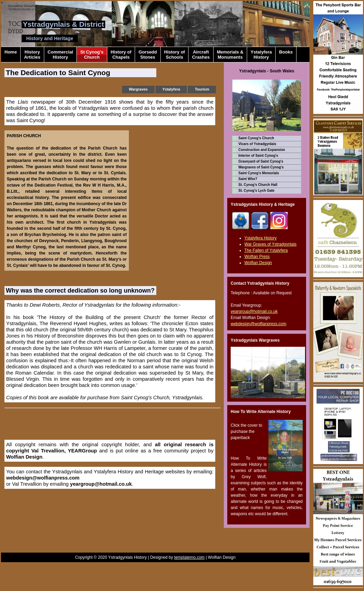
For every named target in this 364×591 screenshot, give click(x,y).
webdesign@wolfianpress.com (43, 478)
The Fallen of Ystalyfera (266, 250)
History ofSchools (175, 55)
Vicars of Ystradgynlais (257, 144)
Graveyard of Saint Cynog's (261, 161)
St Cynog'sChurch (92, 55)
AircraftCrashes (201, 55)
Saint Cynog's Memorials (259, 173)
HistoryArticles (32, 55)
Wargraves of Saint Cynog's (261, 167)
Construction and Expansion (262, 150)
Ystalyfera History (260, 238)
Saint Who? (248, 179)
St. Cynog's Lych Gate (257, 191)
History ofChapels (121, 55)
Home (11, 55)
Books (286, 55)
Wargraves (138, 89)
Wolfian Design (24, 457)
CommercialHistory (60, 55)
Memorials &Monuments (230, 55)
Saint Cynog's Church (256, 138)
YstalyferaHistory (261, 55)
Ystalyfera (171, 89)
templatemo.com (189, 557)
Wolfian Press (257, 257)
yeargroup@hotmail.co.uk (101, 484)
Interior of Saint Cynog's (258, 156)
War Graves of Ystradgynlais (270, 244)
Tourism (202, 89)
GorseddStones (148, 55)
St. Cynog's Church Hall (258, 185)
